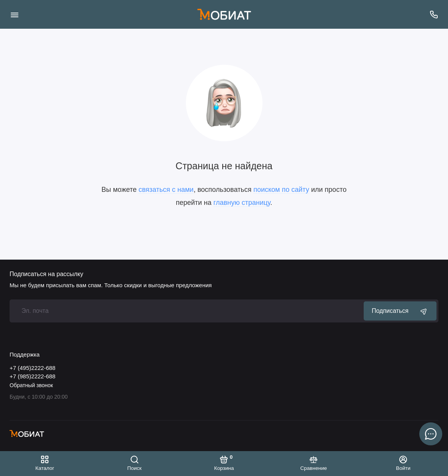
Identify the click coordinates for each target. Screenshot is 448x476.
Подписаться (400, 311)
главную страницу (242, 203)
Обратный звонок (31, 385)
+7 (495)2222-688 (33, 368)
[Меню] (14, 14)
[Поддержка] (434, 14)
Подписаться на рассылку (46, 274)
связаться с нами (166, 190)
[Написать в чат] (431, 434)
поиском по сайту (281, 190)
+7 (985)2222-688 (33, 376)
